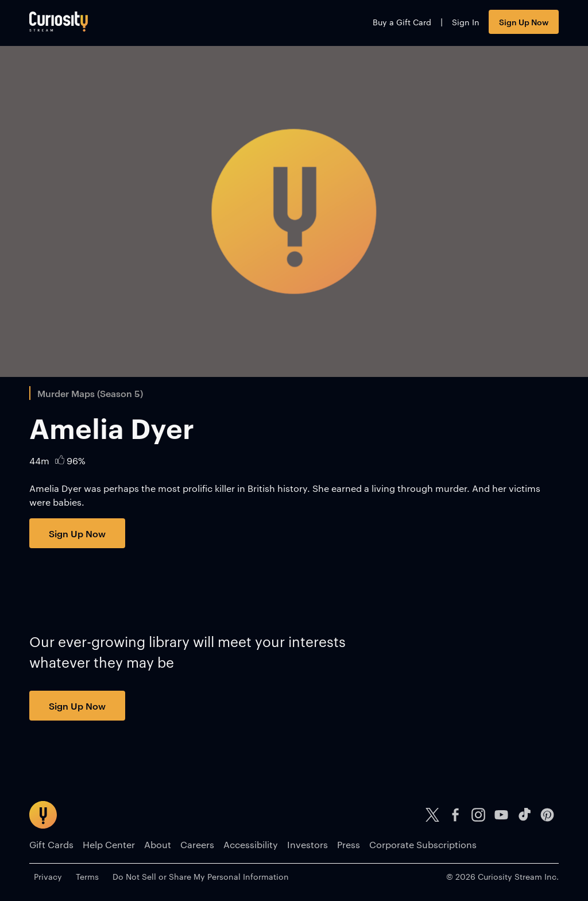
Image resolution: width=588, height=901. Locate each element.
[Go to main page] (59, 22)
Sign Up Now (524, 22)
